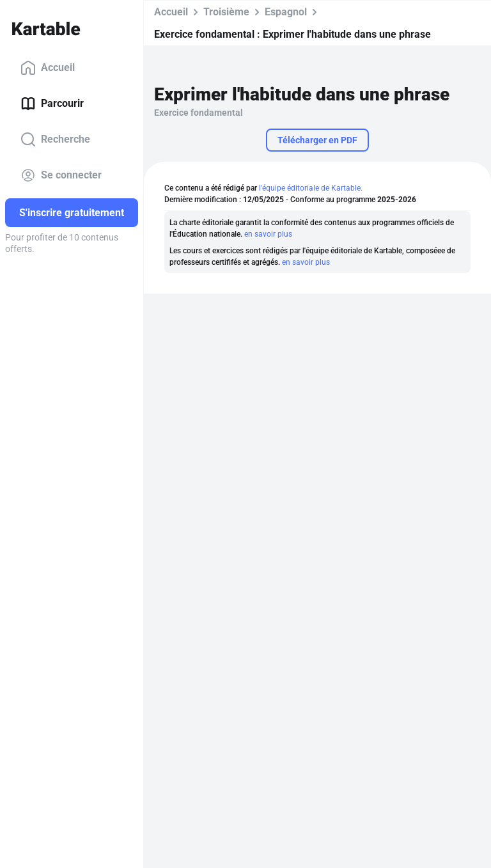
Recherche (55, 139)
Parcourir (52, 104)
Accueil (48, 68)
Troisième (226, 12)
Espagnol (286, 12)
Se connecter (61, 175)
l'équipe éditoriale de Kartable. (311, 188)
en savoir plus (268, 234)
